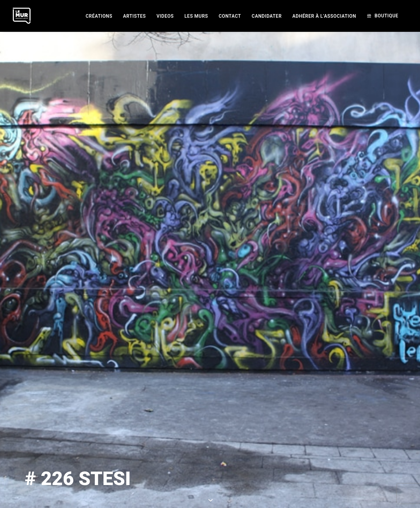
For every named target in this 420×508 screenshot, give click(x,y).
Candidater (267, 16)
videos (165, 16)
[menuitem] (99, 16)
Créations (99, 16)
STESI (266, 473)
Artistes (135, 16)
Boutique (386, 16)
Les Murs (196, 16)
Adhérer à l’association (324, 16)
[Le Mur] (22, 16)
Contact (230, 16)
